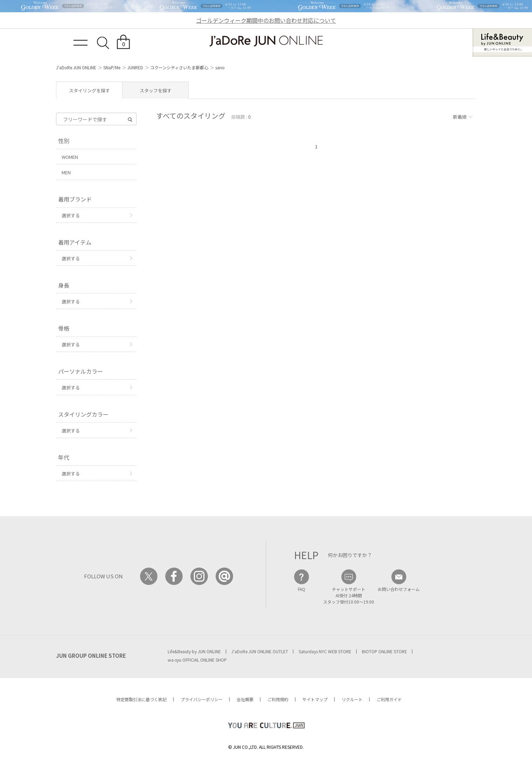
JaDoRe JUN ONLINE (266, 41)
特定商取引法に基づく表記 (141, 699)
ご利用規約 (278, 699)
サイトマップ (315, 699)
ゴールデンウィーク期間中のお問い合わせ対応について (266, 20)
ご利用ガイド (389, 699)
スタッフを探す (156, 90)
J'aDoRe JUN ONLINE (76, 67)
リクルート (352, 699)
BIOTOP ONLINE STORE (384, 651)
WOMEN (70, 157)
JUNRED (135, 67)
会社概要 (245, 699)
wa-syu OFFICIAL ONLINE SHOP (197, 660)
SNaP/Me (112, 67)
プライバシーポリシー (202, 699)
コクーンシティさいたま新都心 (179, 67)
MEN (66, 172)
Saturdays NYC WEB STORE (325, 651)
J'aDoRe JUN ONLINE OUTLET (260, 651)
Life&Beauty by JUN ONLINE (194, 651)
